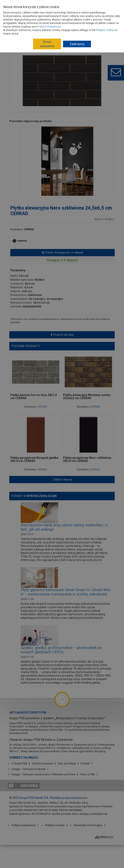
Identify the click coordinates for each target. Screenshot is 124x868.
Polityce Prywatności (49, 27)
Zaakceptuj (77, 44)
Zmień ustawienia (47, 44)
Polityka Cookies (105, 30)
